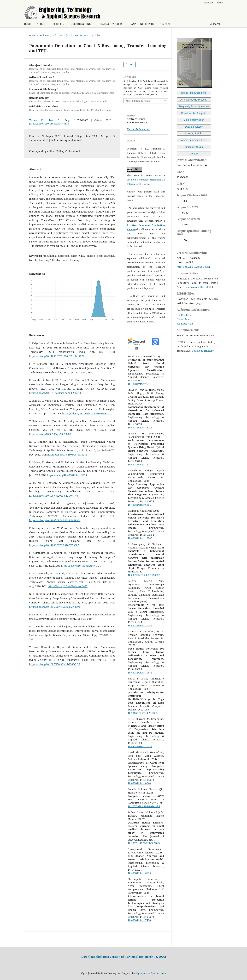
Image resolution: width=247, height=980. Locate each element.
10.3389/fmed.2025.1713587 (144, 575)
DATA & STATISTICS (112, 24)
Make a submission (194, 120)
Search (215, 24)
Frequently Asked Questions (194, 106)
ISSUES (58, 24)
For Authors (184, 319)
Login (220, 3)
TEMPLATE (166, 24)
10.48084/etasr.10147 (140, 625)
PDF (131, 65)
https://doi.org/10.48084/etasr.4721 (81, 566)
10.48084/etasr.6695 (139, 873)
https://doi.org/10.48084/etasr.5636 (67, 475)
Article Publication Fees (194, 140)
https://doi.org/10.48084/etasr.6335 (49, 124)
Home (32, 35)
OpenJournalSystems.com (151, 973)
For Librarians (185, 324)
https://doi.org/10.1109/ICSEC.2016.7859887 (54, 545)
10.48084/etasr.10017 (140, 746)
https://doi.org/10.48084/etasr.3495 (68, 586)
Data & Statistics (194, 127)
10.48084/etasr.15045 (140, 538)
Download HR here (203, 351)
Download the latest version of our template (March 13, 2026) (124, 957)
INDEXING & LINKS (81, 24)
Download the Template (194, 113)
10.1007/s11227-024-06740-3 (144, 843)
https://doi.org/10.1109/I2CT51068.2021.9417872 (57, 356)
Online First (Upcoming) (194, 93)
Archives (44, 35)
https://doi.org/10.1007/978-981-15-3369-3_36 (55, 664)
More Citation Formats (138, 101)
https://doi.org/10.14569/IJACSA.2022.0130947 (55, 607)
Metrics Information (139, 129)
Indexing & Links (194, 133)
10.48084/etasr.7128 (139, 464)
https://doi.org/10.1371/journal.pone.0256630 (55, 393)
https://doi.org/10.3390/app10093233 (50, 434)
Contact (194, 154)
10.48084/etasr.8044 (139, 783)
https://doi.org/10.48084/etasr (193, 267)
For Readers (184, 315)
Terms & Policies (194, 147)
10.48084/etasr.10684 (140, 673)
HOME (28, 24)
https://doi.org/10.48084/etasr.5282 (67, 455)
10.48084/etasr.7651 (139, 384)
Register (209, 3)
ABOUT (41, 24)
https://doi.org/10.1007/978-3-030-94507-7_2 (87, 413)
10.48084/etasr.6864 (139, 505)
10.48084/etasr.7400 (139, 920)
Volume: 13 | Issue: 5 (44, 120)
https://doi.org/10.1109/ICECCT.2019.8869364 (55, 520)
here (212, 335)
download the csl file (200, 287)
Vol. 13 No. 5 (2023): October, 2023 (70, 35)
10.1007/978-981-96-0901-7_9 (144, 806)
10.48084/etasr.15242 (140, 427)
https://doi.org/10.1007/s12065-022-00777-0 (54, 496)
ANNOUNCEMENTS (142, 24)
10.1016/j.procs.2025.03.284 (144, 713)
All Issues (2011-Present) (194, 100)
